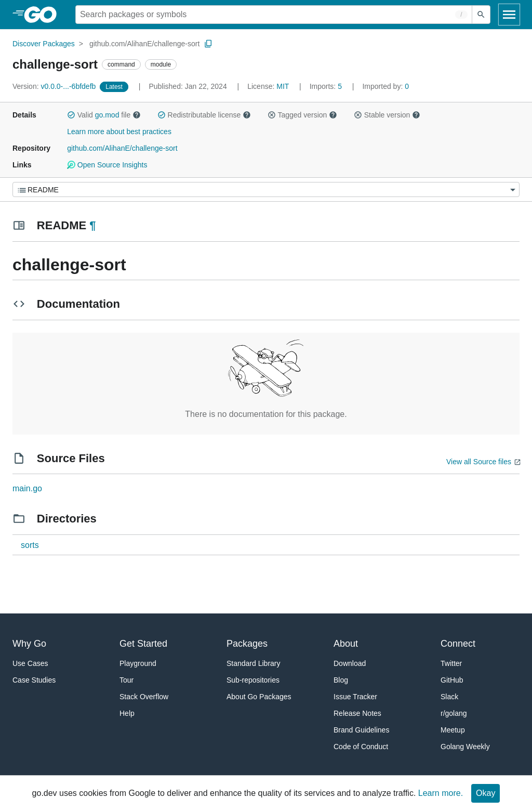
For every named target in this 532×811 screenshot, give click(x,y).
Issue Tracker (355, 697)
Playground (138, 663)
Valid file (104, 115)
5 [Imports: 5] (327, 86)
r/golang (454, 713)
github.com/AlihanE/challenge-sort (144, 44)
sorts (30, 545)
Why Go (29, 644)
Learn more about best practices (119, 132)
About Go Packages (259, 697)
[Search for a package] (274, 15)
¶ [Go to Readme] (92, 225)
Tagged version (302, 115)
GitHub (452, 680)
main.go (27, 488)
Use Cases (30, 663)
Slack (449, 697)
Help (127, 713)
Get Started (143, 644)
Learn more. (441, 793)
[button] (71, 115)
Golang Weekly (465, 747)
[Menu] (266, 189)
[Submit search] (481, 15)
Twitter (451, 663)
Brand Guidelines (361, 730)
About (346, 644)
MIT (283, 86)
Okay (486, 793)
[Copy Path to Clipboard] (208, 44)
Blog (341, 680)
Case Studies (34, 680)
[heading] (44, 15)
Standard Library (254, 663)
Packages (247, 644)
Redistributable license (204, 115)
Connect (458, 644)
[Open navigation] (509, 15)
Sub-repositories (253, 680)
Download (350, 663)
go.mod (107, 115)
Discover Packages (44, 44)
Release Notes (357, 713)
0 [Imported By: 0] (385, 86)
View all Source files (479, 462)
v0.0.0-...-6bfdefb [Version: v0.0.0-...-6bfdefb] (55, 86)
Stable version (387, 115)
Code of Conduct (361, 747)
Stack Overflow (144, 697)
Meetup (453, 730)
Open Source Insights (107, 165)
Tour (127, 680)
